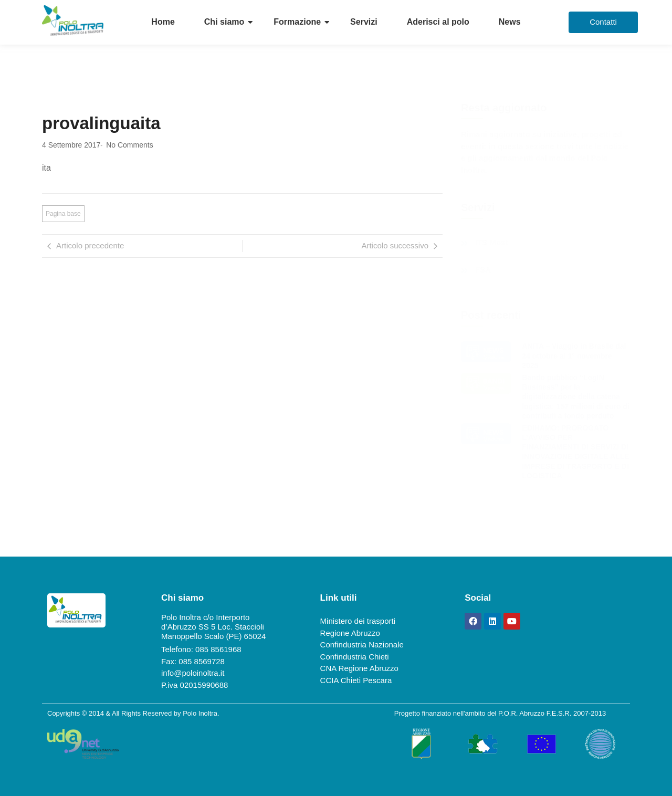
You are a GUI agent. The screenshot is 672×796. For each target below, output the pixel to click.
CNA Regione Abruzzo (359, 668)
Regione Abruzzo (350, 633)
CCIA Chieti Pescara (356, 680)
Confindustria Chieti (355, 657)
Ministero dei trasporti (358, 621)
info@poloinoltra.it (193, 673)
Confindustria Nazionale (362, 645)
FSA (483, 270)
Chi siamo (224, 22)
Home (163, 22)
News (510, 22)
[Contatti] (603, 22)
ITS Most (492, 243)
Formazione (297, 22)
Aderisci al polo (438, 22)
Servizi (364, 22)
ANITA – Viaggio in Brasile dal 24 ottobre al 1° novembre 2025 (574, 355)
